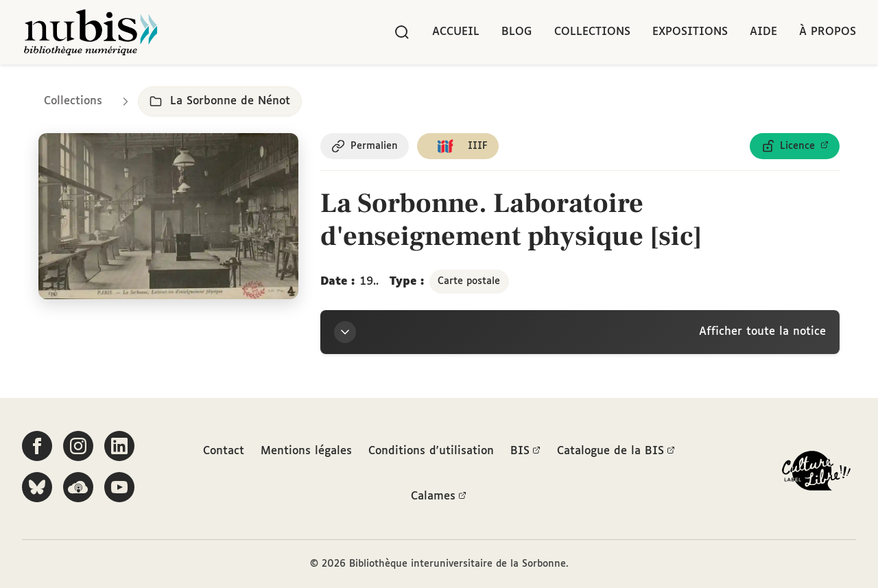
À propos (828, 32)
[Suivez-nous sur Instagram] (78, 446)
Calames (439, 497)
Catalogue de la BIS (616, 451)
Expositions (690, 32)
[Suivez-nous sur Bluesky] (37, 487)
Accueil (456, 32)
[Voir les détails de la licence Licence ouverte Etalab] (795, 146)
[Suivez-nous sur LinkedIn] (119, 446)
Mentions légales (306, 451)
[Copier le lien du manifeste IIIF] (458, 146)
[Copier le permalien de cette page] (365, 146)
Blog (517, 32)
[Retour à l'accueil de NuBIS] (91, 32)
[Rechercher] (402, 32)
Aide (763, 32)
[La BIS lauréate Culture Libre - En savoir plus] (816, 474)
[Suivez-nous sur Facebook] (37, 446)
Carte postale (469, 281)
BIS (525, 451)
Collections (592, 32)
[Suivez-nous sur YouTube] (119, 487)
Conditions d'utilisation (431, 451)
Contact (224, 451)
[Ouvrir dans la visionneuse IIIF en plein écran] (168, 216)
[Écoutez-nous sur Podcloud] (78, 487)
